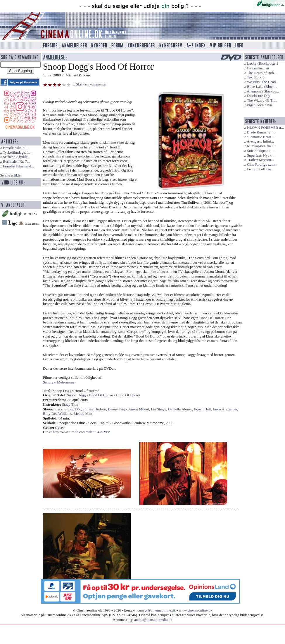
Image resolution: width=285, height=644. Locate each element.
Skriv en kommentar (91, 84)
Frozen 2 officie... (260, 169)
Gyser (59, 428)
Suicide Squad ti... (261, 151)
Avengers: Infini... (260, 141)
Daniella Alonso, (181, 409)
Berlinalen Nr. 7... (16, 162)
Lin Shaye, (159, 409)
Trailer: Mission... (260, 160)
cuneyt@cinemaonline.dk (157, 610)
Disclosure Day (259, 96)
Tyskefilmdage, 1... (17, 153)
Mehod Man (83, 414)
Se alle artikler (11, 175)
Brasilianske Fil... (16, 148)
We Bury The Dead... (263, 82)
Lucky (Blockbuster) (262, 64)
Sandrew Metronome (59, 382)
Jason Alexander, (226, 409)
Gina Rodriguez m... (262, 165)
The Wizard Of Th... (262, 100)
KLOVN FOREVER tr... (265, 128)
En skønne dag (258, 68)
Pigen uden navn (259, 105)
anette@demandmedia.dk (153, 620)
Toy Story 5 (256, 77)
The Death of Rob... (262, 73)
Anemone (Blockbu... (263, 91)
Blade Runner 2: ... (261, 132)
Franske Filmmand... (18, 166)
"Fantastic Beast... (261, 137)
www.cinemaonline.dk (196, 610)
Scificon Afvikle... (17, 157)
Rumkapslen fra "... (261, 146)
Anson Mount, (140, 409)
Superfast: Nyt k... (261, 155)
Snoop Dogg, (75, 409)
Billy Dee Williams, (58, 414)
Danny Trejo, (118, 409)
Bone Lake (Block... (262, 87)
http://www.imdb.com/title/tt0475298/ (81, 432)
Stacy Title (70, 405)
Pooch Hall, (203, 409)
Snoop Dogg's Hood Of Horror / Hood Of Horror (104, 395)
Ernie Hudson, (97, 409)
